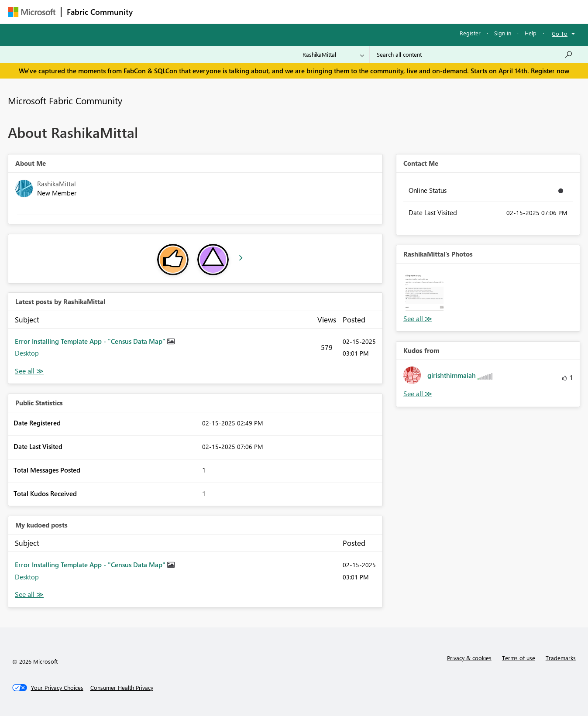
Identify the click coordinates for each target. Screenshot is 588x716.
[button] (425, 292)
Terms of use (519, 658)
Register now (550, 71)
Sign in (503, 33)
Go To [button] (560, 33)
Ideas (227, 12)
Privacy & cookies (469, 658)
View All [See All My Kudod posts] (29, 594)
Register (470, 33)
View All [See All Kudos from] (418, 394)
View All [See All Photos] (418, 319)
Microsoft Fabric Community (65, 100)
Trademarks (561, 658)
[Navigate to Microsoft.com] (32, 12)
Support (375, 12)
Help (531, 33)
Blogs (305, 12)
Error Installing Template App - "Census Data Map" (91, 341)
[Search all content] (475, 55)
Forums (153, 12)
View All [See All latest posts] (29, 371)
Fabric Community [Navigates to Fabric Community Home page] (100, 12)
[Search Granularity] (333, 55)
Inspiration (191, 12)
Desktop (27, 353)
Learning (338, 12)
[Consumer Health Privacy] (122, 688)
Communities (266, 12)
